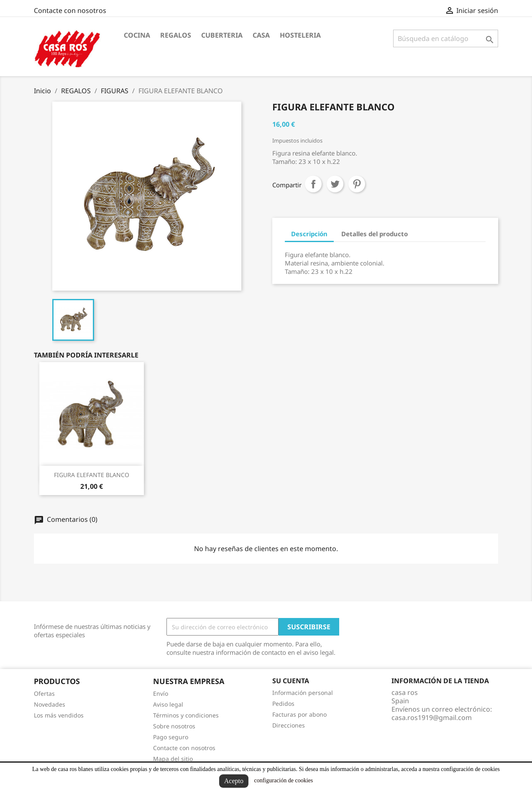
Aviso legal (168, 704)
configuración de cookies (283, 780)
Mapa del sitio (173, 759)
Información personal (303, 693)
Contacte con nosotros (70, 10)
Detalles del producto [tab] (375, 234)
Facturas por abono (299, 714)
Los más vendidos (59, 715)
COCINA (137, 35)
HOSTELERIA (300, 35)
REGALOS (176, 35)
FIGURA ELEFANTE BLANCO (92, 475)
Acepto (234, 781)
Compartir (313, 184)
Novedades (50, 704)
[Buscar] (446, 38)
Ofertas (44, 693)
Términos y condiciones (186, 715)
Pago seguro (171, 737)
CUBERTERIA (222, 35)
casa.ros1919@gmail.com (432, 718)
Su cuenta (291, 681)
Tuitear (335, 184)
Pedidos (283, 703)
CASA (261, 35)
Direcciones (289, 725)
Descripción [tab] (309, 234)
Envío (161, 693)
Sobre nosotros (174, 726)
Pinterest (357, 184)
